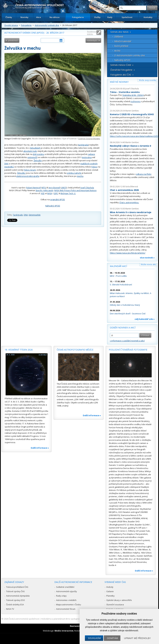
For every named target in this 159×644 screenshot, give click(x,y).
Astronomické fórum (66, 609)
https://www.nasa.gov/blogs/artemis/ (128, 253)
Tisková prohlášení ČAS (17, 587)
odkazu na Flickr (144, 174)
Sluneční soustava (115, 605)
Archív (117, 51)
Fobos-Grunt (30, 170)
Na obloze (55, 17)
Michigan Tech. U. (68, 193)
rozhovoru (136, 101)
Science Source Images (89, 139)
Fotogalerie (78, 17)
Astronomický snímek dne (47, 25)
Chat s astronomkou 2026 (124, 190)
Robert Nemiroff (34, 188)
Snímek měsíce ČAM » (122, 65)
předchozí (13, 40)
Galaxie (110, 591)
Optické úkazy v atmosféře (119, 600)
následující (92, 40)
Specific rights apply (44, 190)
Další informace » (40, 448)
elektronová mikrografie (28, 176)
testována (87, 157)
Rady (110, 17)
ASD (43, 193)
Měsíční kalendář (123, 41)
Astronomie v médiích (66, 600)
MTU (44, 188)
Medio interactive (64, 631)
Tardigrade (18, 215)
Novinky (24, 17)
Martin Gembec (132, 111)
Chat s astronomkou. (129, 202)
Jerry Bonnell (54, 188)
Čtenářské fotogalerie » (123, 70)
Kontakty (148, 17)
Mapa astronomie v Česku (69, 605)
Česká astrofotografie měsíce (75, 350)
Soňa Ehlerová (132, 187)
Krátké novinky (119, 82)
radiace (91, 154)
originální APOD (58, 199)
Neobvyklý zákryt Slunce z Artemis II (130, 146)
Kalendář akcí (118, 266)
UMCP (64, 188)
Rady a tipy (61, 596)
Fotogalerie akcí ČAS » (122, 75)
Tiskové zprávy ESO (15, 600)
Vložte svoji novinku (148, 80)
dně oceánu (38, 154)
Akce (39, 17)
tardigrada (83, 145)
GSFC (56, 193)
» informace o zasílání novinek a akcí (127, 341)
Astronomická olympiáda (18, 596)
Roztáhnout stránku (92, 33)
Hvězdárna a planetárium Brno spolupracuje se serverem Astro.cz (72, 619)
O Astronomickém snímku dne (130, 55)
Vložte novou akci (148, 264)
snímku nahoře (74, 173)
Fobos (94, 167)
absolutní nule (30, 151)
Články (9, 17)
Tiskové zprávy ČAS (15, 591)
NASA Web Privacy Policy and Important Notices (75, 190)
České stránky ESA (15, 605)
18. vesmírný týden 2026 (19, 350)
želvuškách (35, 148)
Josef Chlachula (87, 188)
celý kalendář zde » (145, 319)
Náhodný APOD (53, 206)
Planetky (110, 596)
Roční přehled (121, 46)
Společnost (127, 17)
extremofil (32, 157)
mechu (80, 176)
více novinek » (147, 258)
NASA (50, 193)
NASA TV (10, 609)
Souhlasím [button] (94, 638)
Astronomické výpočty (67, 591)
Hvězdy (110, 587)
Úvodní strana (11, 25)
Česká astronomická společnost (24, 619)
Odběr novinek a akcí (123, 328)
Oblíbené (119, 37)
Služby (97, 17)
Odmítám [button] (112, 638)
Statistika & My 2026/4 (133, 95)
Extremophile (35, 215)
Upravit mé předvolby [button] (137, 638)
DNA (6, 164)
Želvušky (38, 160)
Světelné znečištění (65, 587)
